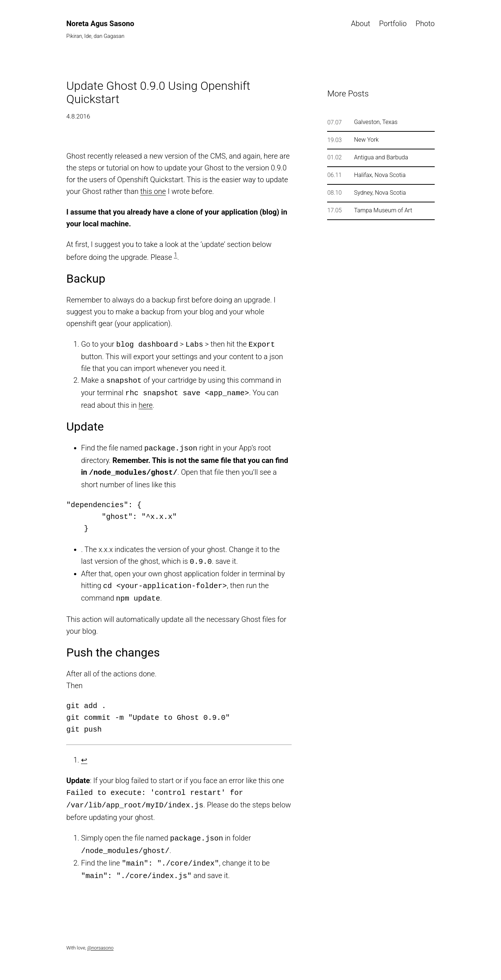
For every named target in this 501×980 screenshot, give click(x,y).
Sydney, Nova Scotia (380, 193)
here (146, 403)
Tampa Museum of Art (383, 210)
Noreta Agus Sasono (100, 24)
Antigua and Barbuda (381, 158)
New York (366, 140)
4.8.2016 (78, 116)
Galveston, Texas (376, 122)
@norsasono (100, 937)
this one (153, 191)
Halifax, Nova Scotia (380, 175)
